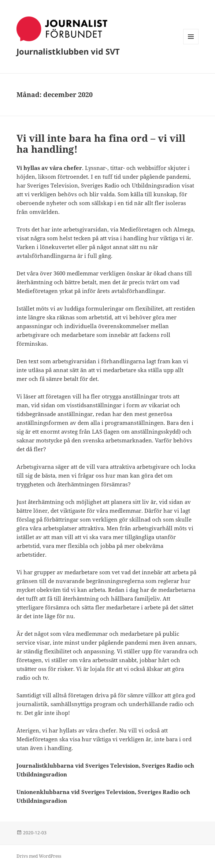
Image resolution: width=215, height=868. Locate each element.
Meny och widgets (191, 44)
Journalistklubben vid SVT (68, 51)
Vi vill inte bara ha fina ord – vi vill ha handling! (101, 144)
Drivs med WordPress (39, 856)
